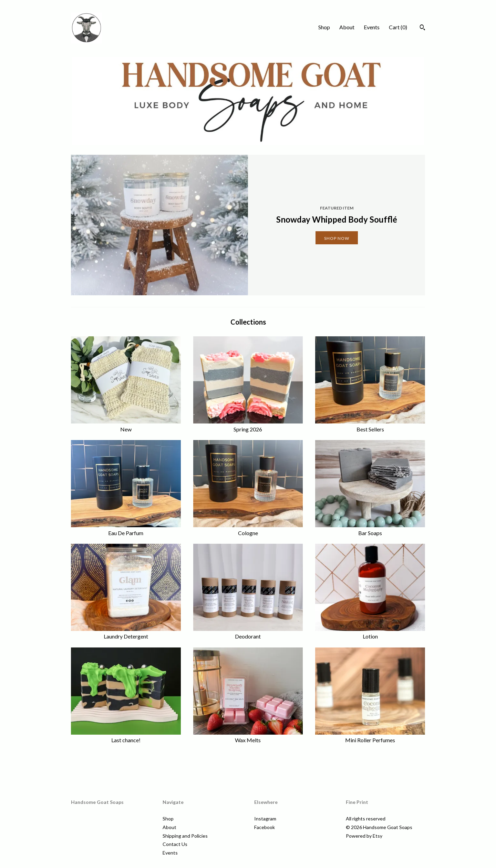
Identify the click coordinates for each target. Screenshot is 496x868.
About (347, 27)
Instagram (265, 819)
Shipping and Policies (185, 836)
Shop (324, 27)
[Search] (422, 28)
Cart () (398, 27)
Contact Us (175, 844)
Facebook (265, 827)
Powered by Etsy (364, 836)
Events (372, 27)
